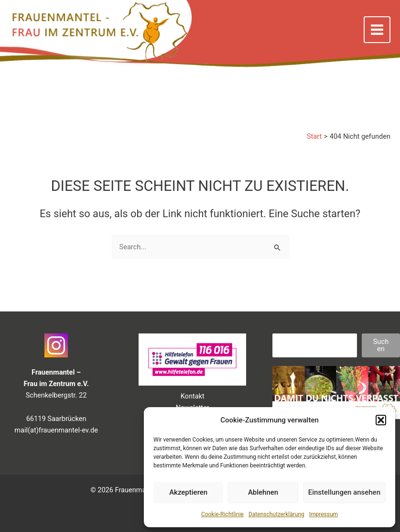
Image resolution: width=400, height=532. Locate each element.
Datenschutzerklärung (276, 514)
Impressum (324, 514)
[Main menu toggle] (377, 30)
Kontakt (193, 396)
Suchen (381, 345)
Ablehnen (263, 492)
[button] (381, 420)
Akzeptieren (188, 492)
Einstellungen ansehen (344, 492)
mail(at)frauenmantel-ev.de (56, 430)
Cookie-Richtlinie (222, 514)
